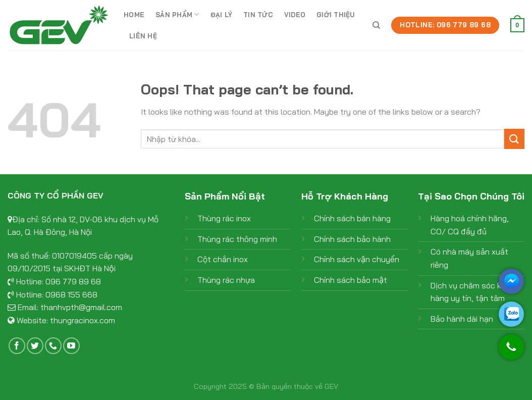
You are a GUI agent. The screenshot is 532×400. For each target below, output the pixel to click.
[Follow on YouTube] (71, 346)
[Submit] (514, 139)
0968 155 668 (71, 294)
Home (134, 15)
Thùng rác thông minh (237, 239)
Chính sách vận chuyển (357, 259)
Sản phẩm (177, 14)
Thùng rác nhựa (226, 280)
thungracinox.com (83, 320)
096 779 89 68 (73, 281)
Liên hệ (143, 36)
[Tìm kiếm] (376, 25)
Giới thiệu (336, 15)
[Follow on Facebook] (17, 346)
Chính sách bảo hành (352, 239)
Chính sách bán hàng (352, 218)
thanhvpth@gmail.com (81, 307)
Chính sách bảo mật (351, 280)
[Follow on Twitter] (35, 346)
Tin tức (258, 15)
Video (295, 15)
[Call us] (53, 346)
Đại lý (222, 15)
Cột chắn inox (223, 259)
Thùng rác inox (224, 218)
